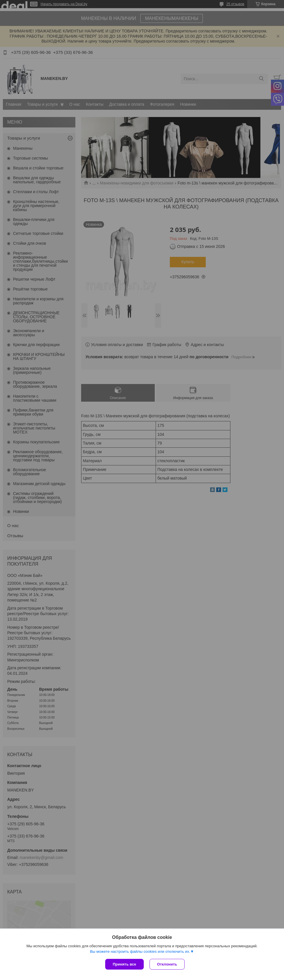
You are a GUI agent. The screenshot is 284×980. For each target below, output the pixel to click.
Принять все (124, 964)
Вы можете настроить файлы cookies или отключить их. (140, 951)
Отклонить (167, 964)
